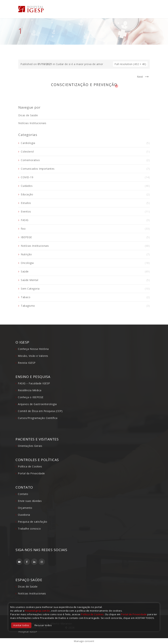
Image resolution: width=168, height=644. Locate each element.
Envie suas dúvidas (30, 501)
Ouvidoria (24, 515)
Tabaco (26, 297)
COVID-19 (27, 177)
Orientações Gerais (30, 446)
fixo (23, 229)
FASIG (25, 220)
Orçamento (25, 508)
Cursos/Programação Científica (38, 418)
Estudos (26, 203)
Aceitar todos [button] (21, 625)
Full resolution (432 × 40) (130, 64)
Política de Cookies (30, 466)
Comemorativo (30, 160)
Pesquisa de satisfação (33, 522)
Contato (23, 494)
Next (143, 77)
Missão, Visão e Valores (33, 356)
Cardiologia (28, 143)
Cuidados (27, 186)
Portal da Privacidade (31, 473)
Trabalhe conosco (29, 529)
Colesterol (27, 152)
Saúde (25, 271)
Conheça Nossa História (33, 349)
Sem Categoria (30, 289)
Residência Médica (30, 390)
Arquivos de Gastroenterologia (37, 404)
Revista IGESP (27, 363)
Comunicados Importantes (38, 169)
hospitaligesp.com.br (37, 611)
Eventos (26, 211)
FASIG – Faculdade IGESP (34, 383)
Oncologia (27, 263)
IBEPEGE (26, 237)
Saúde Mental (29, 280)
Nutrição (26, 254)
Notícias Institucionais (32, 123)
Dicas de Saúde (28, 115)
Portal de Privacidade (134, 614)
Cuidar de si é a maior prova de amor (80, 64)
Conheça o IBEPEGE (31, 397)
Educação (27, 194)
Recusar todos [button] (43, 625)
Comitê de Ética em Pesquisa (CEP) (40, 411)
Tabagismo (28, 306)
